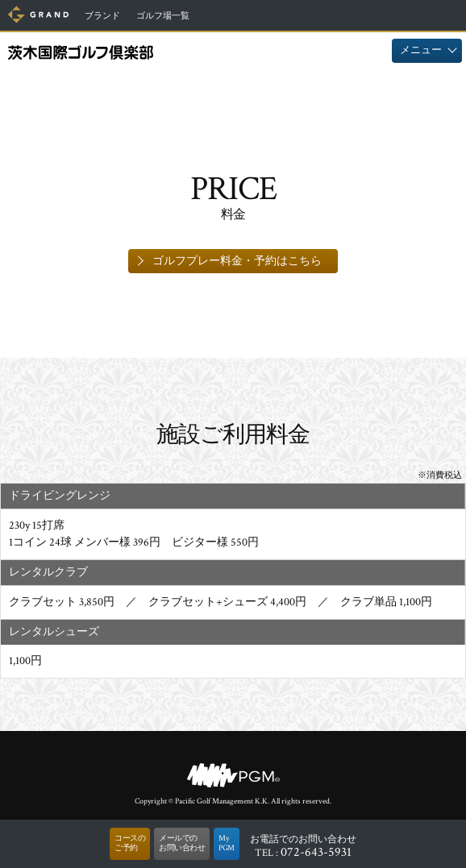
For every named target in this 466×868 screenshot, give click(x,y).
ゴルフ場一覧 (163, 16)
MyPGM (227, 843)
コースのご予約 (130, 843)
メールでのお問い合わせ (182, 843)
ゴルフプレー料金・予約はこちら (237, 261)
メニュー (421, 50)
